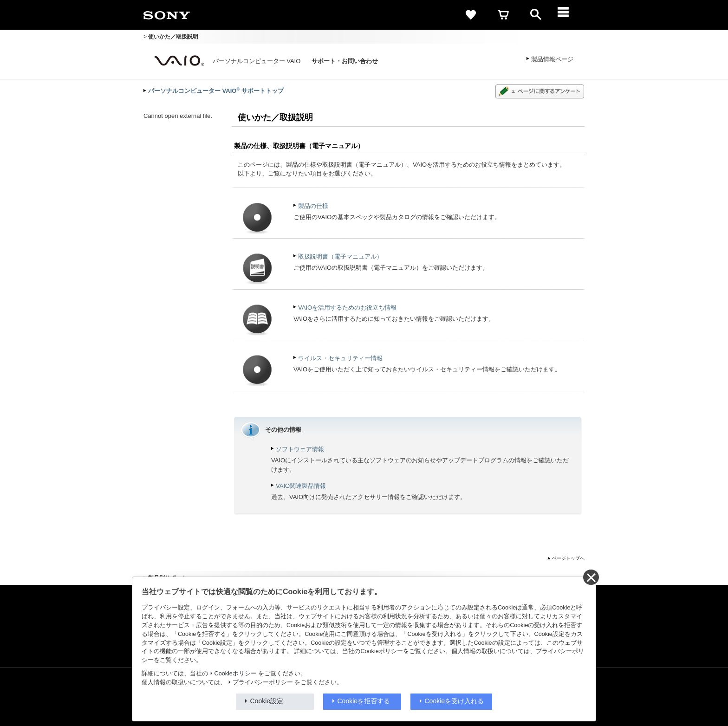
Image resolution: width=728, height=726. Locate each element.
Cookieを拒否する (364, 701)
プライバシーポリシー (263, 682)
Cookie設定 (267, 701)
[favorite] (471, 15)
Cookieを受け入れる (455, 701)
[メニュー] (568, 15)
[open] (536, 15)
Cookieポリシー (236, 674)
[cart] (503, 15)
